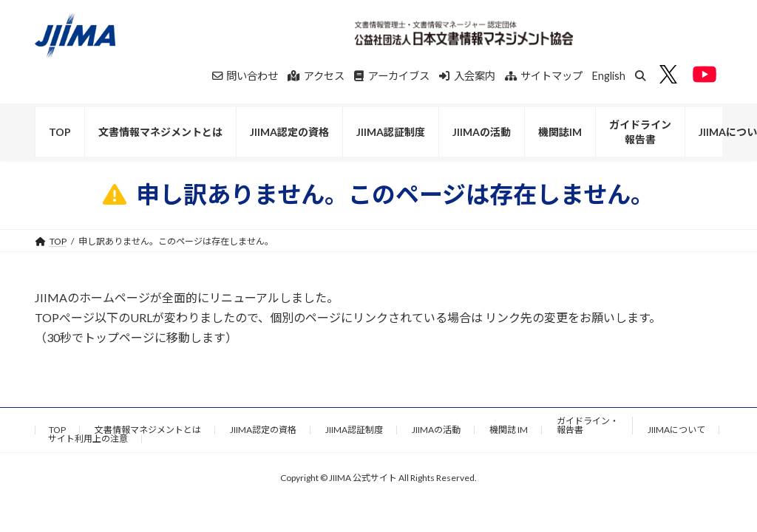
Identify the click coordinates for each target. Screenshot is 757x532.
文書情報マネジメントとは (148, 430)
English (609, 76)
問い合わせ (245, 76)
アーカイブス (392, 76)
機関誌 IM (509, 430)
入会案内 (467, 76)
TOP (57, 430)
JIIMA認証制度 (354, 430)
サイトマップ (544, 76)
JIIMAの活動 (436, 430)
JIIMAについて (676, 430)
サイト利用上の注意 (88, 439)
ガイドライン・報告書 (588, 425)
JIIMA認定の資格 (263, 430)
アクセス (316, 76)
